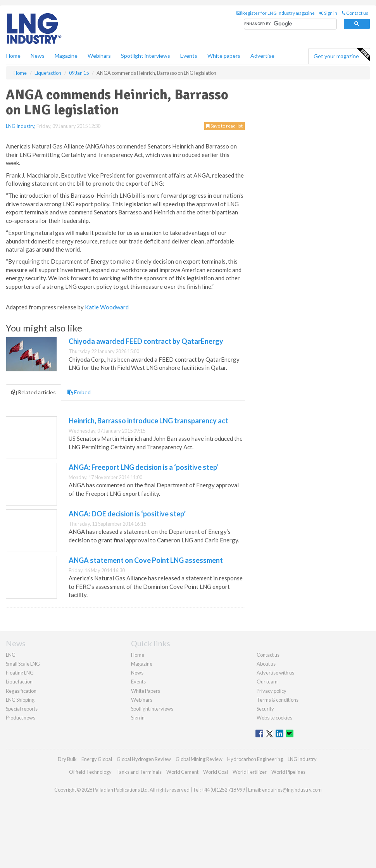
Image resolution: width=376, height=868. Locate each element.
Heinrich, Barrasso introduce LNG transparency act (148, 421)
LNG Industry (20, 126)
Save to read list (224, 126)
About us (266, 664)
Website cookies (274, 718)
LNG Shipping (20, 700)
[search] (290, 24)
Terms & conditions (278, 700)
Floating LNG (20, 673)
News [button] (38, 56)
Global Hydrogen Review (144, 759)
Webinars (99, 56)
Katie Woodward (107, 307)
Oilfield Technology (90, 772)
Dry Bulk (67, 759)
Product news (21, 718)
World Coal (216, 772)
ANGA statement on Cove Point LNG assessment (146, 560)
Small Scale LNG (23, 664)
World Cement (182, 772)
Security (265, 709)
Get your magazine (342, 55)
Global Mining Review (199, 759)
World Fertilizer (250, 772)
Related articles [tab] (34, 392)
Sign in (328, 13)
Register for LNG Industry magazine (276, 13)
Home (13, 56)
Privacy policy (272, 691)
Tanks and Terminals (139, 772)
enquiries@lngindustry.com (292, 790)
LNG (11, 655)
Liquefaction (19, 682)
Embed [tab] (79, 392)
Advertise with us (275, 673)
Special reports (22, 709)
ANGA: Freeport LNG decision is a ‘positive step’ (144, 467)
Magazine (66, 56)
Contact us (355, 13)
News (137, 673)
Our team (267, 682)
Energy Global (97, 759)
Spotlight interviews (146, 56)
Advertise (262, 56)
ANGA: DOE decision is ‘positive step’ (127, 514)
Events (189, 56)
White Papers (146, 691)
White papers (224, 56)
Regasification (21, 691)
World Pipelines (288, 772)
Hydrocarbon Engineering (255, 759)
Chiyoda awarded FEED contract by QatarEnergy (146, 341)
